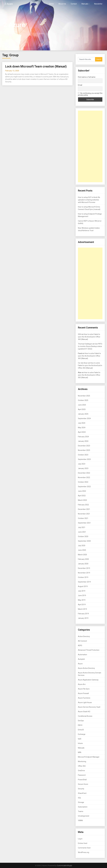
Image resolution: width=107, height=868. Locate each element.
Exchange (82, 734)
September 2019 (84, 582)
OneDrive (81, 771)
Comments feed (84, 848)
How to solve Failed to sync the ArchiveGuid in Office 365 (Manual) (89, 337)
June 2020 (82, 550)
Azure (80, 664)
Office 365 (82, 766)
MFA (80, 752)
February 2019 (83, 614)
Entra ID (81, 730)
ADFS (80, 646)
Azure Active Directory (86, 668)
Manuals (85, 4)
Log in (80, 839)
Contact (74, 4)
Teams (81, 811)
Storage (81, 802)
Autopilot (81, 659)
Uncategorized (84, 816)
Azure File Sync (84, 689)
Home (51, 4)
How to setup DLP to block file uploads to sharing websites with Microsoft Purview (89, 200)
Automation (82, 655)
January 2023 (83, 468)
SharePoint (82, 793)
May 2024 (82, 428)
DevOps (81, 721)
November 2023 (84, 450)
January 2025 (83, 414)
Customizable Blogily (64, 865)
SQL (80, 798)
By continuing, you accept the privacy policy (90, 94)
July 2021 (82, 527)
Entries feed (83, 843)
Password (82, 775)
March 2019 (82, 609)
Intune (80, 743)
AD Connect (82, 641)
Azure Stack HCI (84, 712)
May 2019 (82, 600)
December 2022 (84, 473)
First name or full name (87, 77)
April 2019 (82, 605)
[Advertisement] (90, 146)
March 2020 (82, 555)
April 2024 (82, 432)
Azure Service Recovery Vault (89, 707)
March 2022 (82, 500)
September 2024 (84, 418)
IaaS (80, 739)
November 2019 (84, 573)
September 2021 (84, 523)
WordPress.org (84, 852)
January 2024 (83, 441)
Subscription (83, 807)
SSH (80, 334)
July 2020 (82, 546)
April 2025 (82, 409)
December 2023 (84, 446)
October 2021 (83, 518)
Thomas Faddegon (85, 344)
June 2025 (82, 405)
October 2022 (83, 482)
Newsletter (98, 4)
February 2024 (83, 437)
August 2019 (83, 586)
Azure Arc (82, 684)
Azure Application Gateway (88, 680)
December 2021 (84, 509)
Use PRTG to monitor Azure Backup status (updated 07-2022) (90, 346)
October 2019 (83, 577)
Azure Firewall (83, 693)
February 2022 (83, 505)
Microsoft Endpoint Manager (89, 757)
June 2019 (82, 595)
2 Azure (9, 4)
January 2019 (83, 618)
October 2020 (83, 536)
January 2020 (83, 564)
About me (62, 4)
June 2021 (82, 532)
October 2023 (83, 455)
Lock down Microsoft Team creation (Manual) (36, 66)
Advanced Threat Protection (89, 650)
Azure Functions (84, 698)
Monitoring (82, 761)
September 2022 (84, 487)
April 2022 (82, 496)
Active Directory (84, 636)
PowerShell (82, 780)
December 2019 (84, 568)
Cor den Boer (83, 363)
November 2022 (84, 477)
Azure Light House (85, 702)
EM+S (80, 725)
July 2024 (82, 423)
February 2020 (83, 559)
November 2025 (84, 396)
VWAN (80, 820)
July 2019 (82, 591)
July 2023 (82, 464)
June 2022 (82, 491)
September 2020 (84, 541)
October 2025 (83, 400)
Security (81, 789)
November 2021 (84, 514)
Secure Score (83, 784)
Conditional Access (85, 716)
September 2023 (84, 459)
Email (80, 85)
